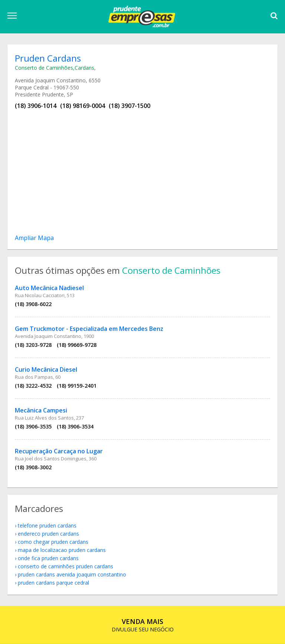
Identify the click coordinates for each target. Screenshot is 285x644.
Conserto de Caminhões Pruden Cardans (65, 566)
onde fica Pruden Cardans (48, 558)
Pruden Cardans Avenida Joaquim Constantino (72, 574)
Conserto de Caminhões (44, 68)
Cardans (84, 68)
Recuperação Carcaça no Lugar (59, 451)
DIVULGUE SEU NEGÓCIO (143, 625)
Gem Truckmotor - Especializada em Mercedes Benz (89, 329)
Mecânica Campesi (41, 410)
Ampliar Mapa (34, 238)
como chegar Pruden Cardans (53, 542)
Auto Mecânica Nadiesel (49, 288)
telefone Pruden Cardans (47, 525)
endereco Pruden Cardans (48, 534)
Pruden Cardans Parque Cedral (53, 583)
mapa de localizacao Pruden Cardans (62, 550)
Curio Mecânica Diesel (46, 369)
